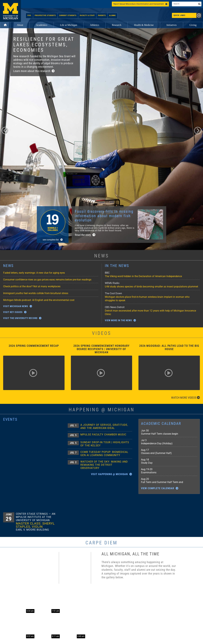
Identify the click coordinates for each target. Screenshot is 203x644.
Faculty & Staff (87, 15)
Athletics (95, 25)
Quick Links (187, 15)
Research (117, 25)
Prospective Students (45, 15)
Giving (193, 25)
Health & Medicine (144, 25)
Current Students (68, 15)
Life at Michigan (69, 25)
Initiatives (172, 25)
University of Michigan (10, 11)
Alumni (112, 15)
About (20, 25)
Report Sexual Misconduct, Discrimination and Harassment (140, 4)
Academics (42, 25)
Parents (102, 15)
